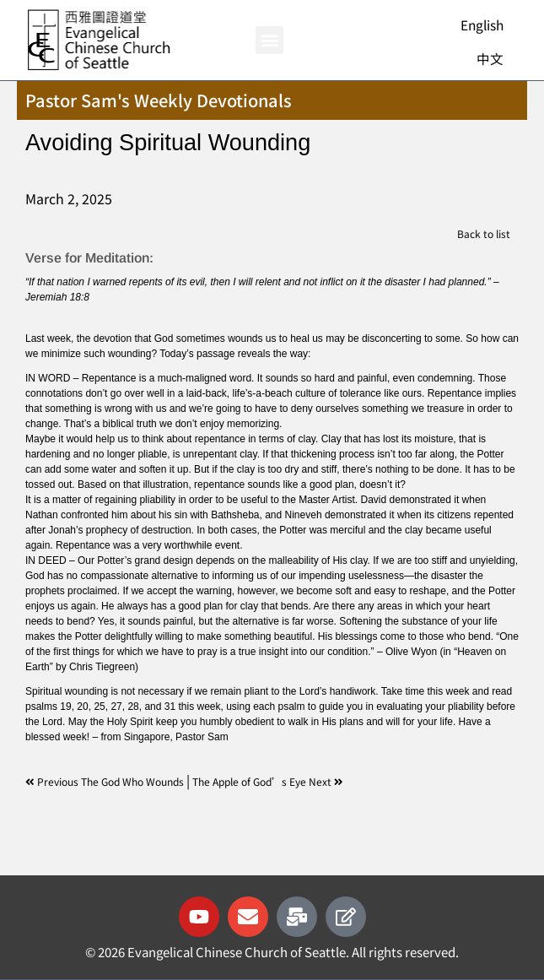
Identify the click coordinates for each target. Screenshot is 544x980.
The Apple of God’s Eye (250, 781)
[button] (269, 40)
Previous (53, 781)
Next (326, 781)
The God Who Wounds (134, 781)
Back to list (484, 233)
